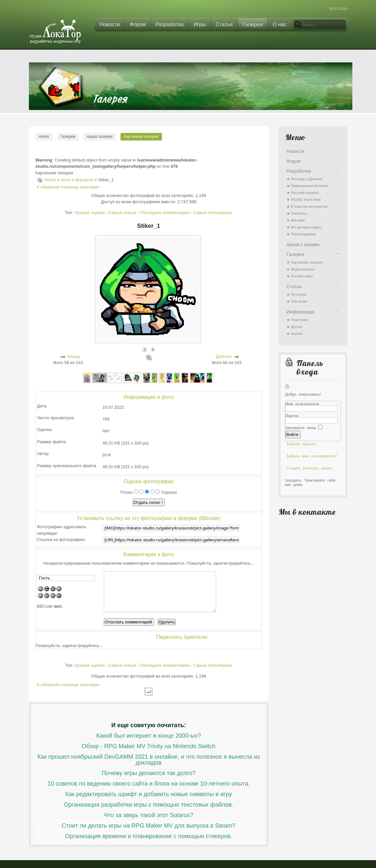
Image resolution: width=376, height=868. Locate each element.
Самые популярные (213, 213)
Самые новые (122, 213)
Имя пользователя (302, 403)
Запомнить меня (301, 427)
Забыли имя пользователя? (312, 456)
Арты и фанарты (77, 180)
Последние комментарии (165, 213)
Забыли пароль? (301, 443)
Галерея (68, 137)
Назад (73, 356)
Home (44, 137)
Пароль (292, 415)
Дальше (224, 356)
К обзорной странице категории (68, 187)
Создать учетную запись (310, 468)
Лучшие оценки (89, 213)
